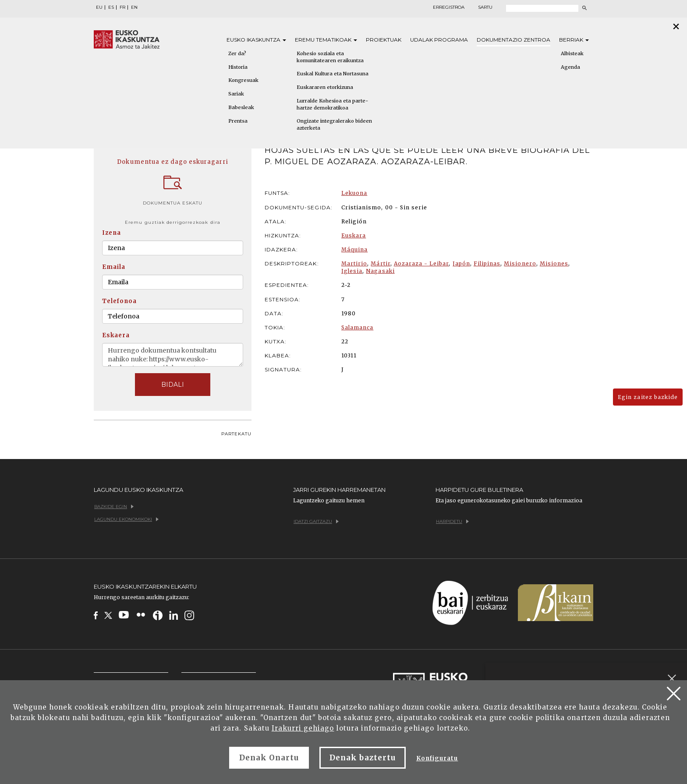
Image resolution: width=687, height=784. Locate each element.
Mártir (380, 263)
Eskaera (116, 335)
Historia (238, 67)
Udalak (439, 40)
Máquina (354, 249)
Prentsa (238, 121)
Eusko (256, 40)
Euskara (354, 235)
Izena (112, 233)
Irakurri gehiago (303, 728)
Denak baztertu (363, 758)
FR (122, 7)
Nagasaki (380, 271)
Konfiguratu (437, 758)
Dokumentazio (513, 40)
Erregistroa (449, 7)
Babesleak (241, 107)
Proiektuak (384, 40)
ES (111, 7)
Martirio (354, 263)
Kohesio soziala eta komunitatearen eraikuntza (330, 57)
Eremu (326, 40)
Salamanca (357, 327)
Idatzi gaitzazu (316, 521)
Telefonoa (119, 301)
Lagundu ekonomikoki (126, 519)
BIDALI (173, 385)
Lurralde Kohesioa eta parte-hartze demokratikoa (332, 104)
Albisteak (572, 53)
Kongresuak (243, 80)
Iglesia (352, 271)
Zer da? (237, 53)
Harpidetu (452, 521)
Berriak (574, 40)
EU (99, 7)
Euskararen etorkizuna (325, 87)
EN (134, 7)
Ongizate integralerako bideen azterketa (334, 124)
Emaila (114, 267)
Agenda (570, 67)
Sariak (236, 94)
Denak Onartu (269, 758)
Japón (461, 263)
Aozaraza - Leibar (421, 263)
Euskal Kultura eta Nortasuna (333, 74)
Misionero (520, 263)
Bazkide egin (114, 507)
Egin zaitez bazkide (648, 397)
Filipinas (487, 263)
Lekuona (354, 193)
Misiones (554, 263)
